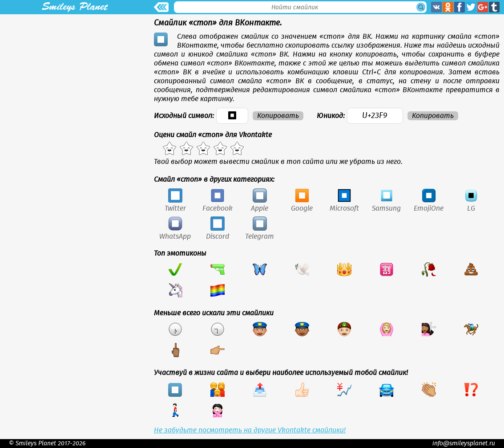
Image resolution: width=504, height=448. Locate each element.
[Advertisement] (75, 77)
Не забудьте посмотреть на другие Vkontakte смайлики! (250, 430)
